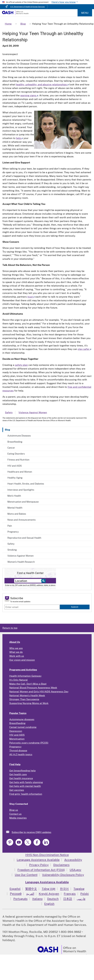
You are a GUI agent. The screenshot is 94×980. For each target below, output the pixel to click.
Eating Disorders (16, 454)
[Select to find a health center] (43, 581)
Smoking (12, 550)
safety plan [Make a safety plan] (21, 365)
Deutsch (53, 899)
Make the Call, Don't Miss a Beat (28, 684)
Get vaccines (17, 790)
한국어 (64, 889)
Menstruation (17, 739)
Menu (85, 13)
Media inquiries (18, 818)
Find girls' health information (26, 794)
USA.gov (75, 870)
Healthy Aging (15, 478)
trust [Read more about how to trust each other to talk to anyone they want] (31, 297)
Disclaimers (61, 865)
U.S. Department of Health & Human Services (27, 7)
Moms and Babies (17, 514)
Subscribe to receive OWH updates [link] (31, 832)
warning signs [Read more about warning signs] (29, 95)
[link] (9, 832)
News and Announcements (21, 520)
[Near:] (29, 581)
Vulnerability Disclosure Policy (63, 875)
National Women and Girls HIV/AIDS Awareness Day (39, 692)
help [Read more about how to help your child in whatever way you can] (19, 138)
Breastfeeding (15, 442)
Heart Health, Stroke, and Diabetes (26, 484)
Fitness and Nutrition (18, 460)
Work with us (17, 656)
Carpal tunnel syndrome (23, 727)
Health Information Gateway (25, 676)
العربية (30, 894)
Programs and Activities (23, 670)
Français (70, 894)
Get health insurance (21, 778)
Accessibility (73, 860)
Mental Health (15, 508)
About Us (15, 642)
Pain (10, 526)
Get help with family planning (26, 782)
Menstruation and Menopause (23, 502)
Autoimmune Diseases (19, 436)
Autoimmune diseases (22, 719)
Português (20, 899)
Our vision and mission (22, 660)
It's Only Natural (18, 680)
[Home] (15, 14)
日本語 (68, 899)
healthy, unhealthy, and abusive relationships (42, 85)
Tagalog (79, 889)
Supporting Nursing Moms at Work (29, 703)
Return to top (10, 628)
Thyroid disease (18, 751)
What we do (16, 652)
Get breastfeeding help (22, 771)
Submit (75, 607)
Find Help (15, 764)
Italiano (37, 899)
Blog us (14, 810)
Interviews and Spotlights (21, 490)
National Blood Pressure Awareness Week (33, 688)
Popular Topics (18, 713)
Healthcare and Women (20, 472)
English (49, 904)
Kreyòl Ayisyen (49, 894)
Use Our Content (26, 875)
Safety (11, 544)
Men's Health (14, 496)
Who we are (16, 648)
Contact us (15, 814)
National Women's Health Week (27, 695)
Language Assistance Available (38, 860)
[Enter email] (32, 607)
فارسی (81, 899)
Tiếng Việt (49, 889)
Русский (16, 894)
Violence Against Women (20, 556)
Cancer (11, 448)
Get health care (18, 774)
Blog (7, 430)
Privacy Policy (39, 865)
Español (15, 889)
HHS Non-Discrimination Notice (47, 855)
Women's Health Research (21, 562)
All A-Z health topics (21, 754)
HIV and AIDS (15, 466)
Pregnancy (13, 532)
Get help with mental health (25, 786)
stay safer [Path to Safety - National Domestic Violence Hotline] (84, 349)
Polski (85, 894)
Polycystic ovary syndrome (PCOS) (29, 743)
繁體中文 (31, 889)
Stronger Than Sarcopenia (24, 699)
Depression (16, 731)
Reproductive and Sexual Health (24, 538)
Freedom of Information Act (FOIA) (41, 870)
